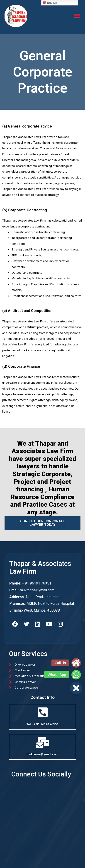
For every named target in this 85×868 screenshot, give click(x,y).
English (50, 3)
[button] (76, 688)
